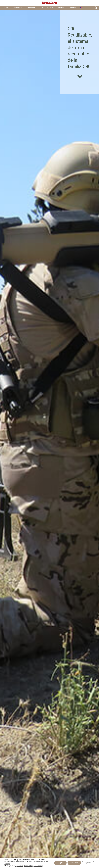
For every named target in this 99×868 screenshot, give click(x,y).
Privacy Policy (28, 866)
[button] (96, 8)
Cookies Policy (38, 866)
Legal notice (19, 866)
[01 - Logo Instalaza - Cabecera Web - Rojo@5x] (50, 3)
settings (7, 864)
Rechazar (74, 863)
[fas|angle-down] (80, 76)
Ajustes (88, 863)
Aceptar (60, 863)
